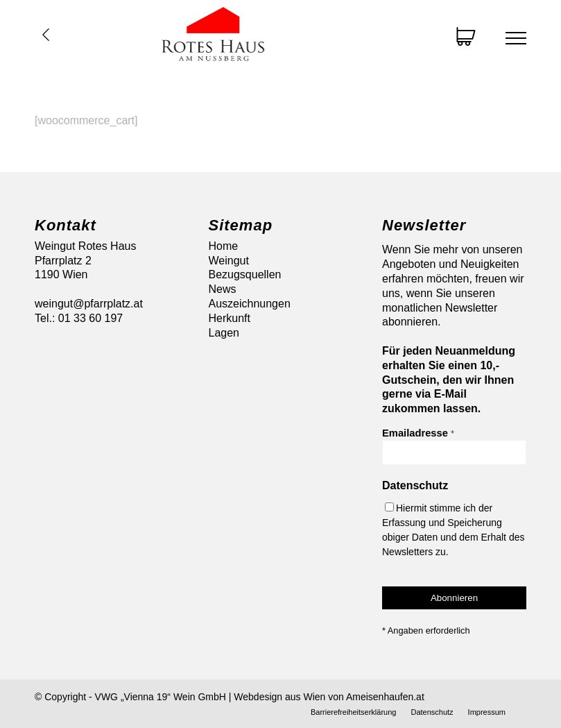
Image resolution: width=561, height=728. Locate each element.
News (223, 289)
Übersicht (46, 35)
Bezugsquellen (245, 274)
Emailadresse (418, 433)
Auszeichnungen (250, 304)
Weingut (229, 261)
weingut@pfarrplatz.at (89, 304)
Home (224, 246)
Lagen (224, 333)
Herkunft (230, 318)
